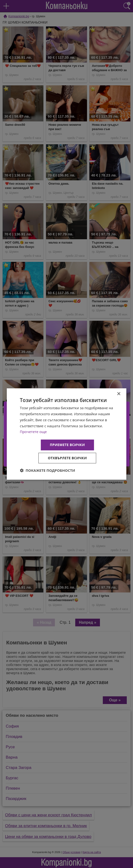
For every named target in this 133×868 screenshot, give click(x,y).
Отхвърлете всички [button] (67, 458)
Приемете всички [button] (67, 445)
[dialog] (67, 434)
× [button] (119, 394)
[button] (48, 470)
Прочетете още (33, 432)
